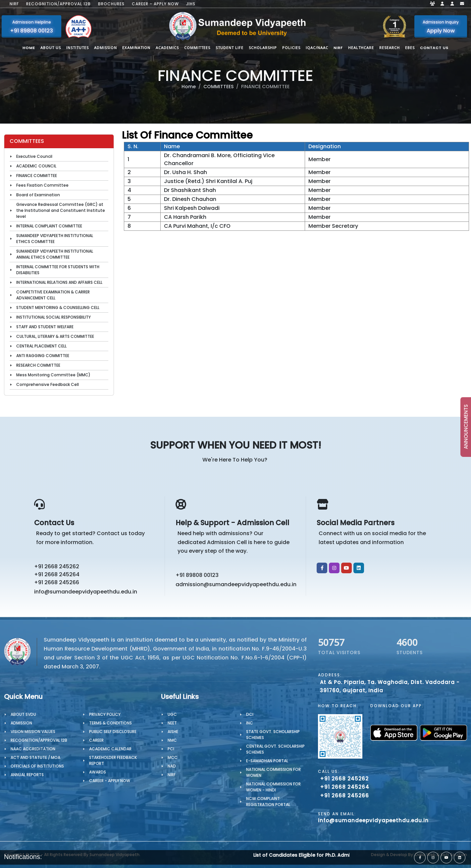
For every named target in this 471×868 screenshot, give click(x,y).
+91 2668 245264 (57, 574)
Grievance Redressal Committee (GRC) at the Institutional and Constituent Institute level (61, 210)
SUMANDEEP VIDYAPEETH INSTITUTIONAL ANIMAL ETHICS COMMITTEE (55, 254)
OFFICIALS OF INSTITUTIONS (37, 766)
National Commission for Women (273, 772)
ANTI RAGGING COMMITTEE (43, 356)
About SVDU (23, 714)
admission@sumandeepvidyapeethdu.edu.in (236, 584)
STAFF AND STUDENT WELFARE (45, 327)
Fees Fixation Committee (42, 185)
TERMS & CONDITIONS (110, 723)
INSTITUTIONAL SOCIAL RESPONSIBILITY (53, 317)
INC (250, 723)
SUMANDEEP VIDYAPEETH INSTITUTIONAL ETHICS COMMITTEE (55, 239)
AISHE (173, 732)
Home (189, 87)
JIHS (191, 4)
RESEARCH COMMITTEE (38, 365)
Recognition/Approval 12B (58, 4)
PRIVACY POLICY (105, 714)
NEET (172, 723)
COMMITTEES (218, 87)
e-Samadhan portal (267, 761)
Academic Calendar (110, 749)
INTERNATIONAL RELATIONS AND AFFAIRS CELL (59, 282)
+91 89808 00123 (197, 575)
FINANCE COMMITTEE (37, 176)
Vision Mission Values (33, 732)
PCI (171, 749)
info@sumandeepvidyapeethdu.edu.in (86, 592)
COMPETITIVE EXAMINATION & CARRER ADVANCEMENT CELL (53, 295)
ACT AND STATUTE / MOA (35, 757)
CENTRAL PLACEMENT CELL (41, 346)
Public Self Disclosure (113, 732)
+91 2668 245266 (57, 582)
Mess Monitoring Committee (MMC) (53, 375)
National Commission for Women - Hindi (273, 787)
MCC (173, 757)
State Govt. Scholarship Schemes (273, 735)
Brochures (111, 4)
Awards (98, 772)
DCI (250, 714)
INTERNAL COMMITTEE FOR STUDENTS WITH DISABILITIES (58, 270)
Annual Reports (27, 775)
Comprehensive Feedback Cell (48, 384)
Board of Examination (38, 195)
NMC (172, 740)
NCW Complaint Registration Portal (268, 802)
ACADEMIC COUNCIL (36, 166)
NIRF (14, 4)
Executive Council (34, 156)
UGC (172, 714)
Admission (21, 723)
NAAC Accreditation (33, 749)
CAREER (96, 740)
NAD (172, 766)
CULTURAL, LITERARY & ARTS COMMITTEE (55, 336)
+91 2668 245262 (57, 566)
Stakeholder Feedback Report (113, 760)
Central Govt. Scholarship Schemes (275, 749)
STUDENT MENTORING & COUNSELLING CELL (58, 308)
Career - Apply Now (155, 4)
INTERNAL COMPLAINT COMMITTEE (49, 226)
